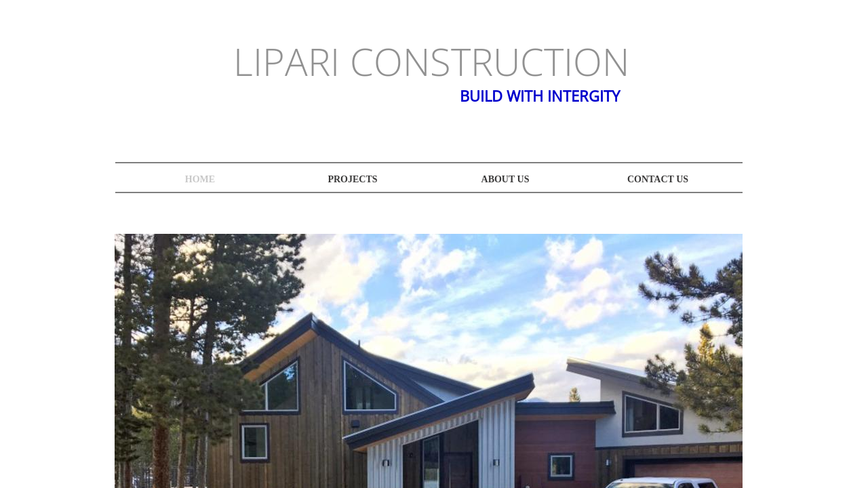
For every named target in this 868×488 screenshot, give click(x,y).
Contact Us (658, 179)
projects (352, 179)
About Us (506, 179)
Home (200, 179)
